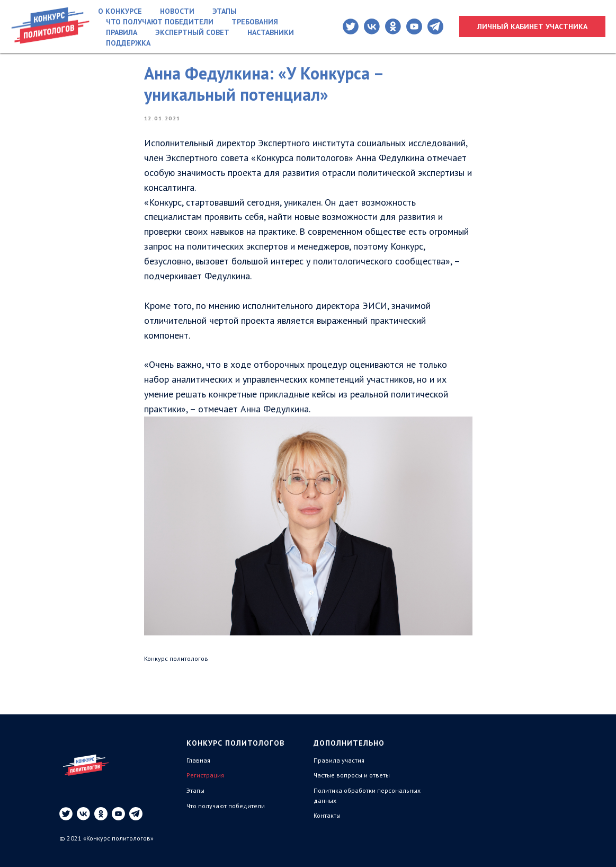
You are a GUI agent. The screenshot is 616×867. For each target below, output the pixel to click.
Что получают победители (160, 22)
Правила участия (339, 760)
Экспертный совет (192, 32)
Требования (255, 22)
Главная (198, 760)
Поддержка (128, 43)
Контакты (327, 815)
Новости (177, 11)
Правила (122, 32)
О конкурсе (120, 11)
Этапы (225, 11)
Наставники (271, 32)
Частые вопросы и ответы (352, 775)
